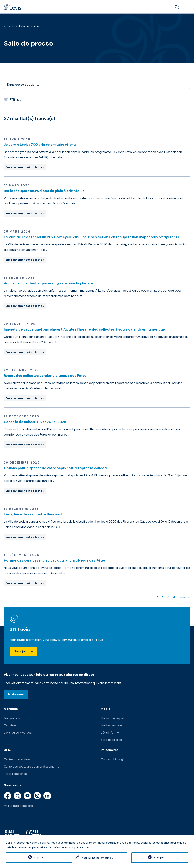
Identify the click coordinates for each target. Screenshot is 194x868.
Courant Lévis (111, 759)
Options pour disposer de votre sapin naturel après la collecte (56, 468)
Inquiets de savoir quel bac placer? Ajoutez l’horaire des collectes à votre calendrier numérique (84, 329)
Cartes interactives (17, 759)
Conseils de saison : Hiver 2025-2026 (35, 422)
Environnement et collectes (25, 167)
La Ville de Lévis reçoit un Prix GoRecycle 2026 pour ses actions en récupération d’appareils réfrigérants (91, 237)
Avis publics (12, 718)
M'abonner (16, 694)
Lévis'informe (110, 733)
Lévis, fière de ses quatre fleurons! (33, 514)
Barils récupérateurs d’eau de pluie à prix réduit (44, 191)
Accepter (160, 857)
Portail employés (15, 774)
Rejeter (34, 857)
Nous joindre (23, 651)
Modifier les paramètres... (97, 857)
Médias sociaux (112, 725)
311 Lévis (20, 629)
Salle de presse (29, 27)
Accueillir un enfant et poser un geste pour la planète (48, 283)
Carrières (10, 725)
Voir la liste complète (18, 806)
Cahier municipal (112, 718)
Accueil (9, 27)
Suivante (184, 597)
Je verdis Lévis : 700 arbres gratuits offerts (40, 145)
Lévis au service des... (19, 733)
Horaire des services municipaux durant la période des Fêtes (55, 560)
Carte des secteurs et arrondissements (31, 767)
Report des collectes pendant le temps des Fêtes (45, 376)
